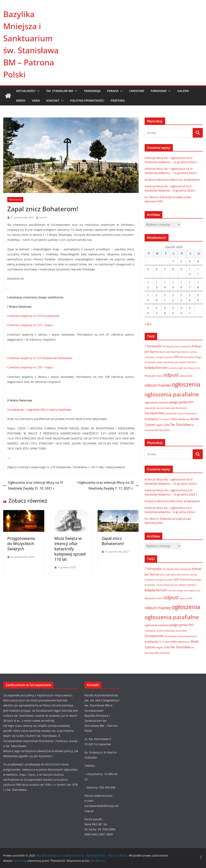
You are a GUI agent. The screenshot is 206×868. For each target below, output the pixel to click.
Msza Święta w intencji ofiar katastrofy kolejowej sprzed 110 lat (70, 549)
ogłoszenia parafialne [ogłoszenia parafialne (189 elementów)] (172, 394)
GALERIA (183, 91)
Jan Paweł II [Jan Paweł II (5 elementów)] (181, 362)
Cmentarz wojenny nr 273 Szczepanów (33, 316)
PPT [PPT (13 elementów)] (191, 402)
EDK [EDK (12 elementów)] (176, 357)
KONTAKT (53, 101)
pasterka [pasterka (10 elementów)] (163, 402)
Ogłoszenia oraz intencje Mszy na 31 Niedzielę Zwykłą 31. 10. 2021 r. (33, 485)
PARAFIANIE (159, 91)
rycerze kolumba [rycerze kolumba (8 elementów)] (165, 408)
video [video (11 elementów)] (174, 419)
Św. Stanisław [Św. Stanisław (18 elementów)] (180, 425)
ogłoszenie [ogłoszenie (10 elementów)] (151, 402)
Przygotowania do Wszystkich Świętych (21, 544)
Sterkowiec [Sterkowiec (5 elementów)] (181, 408)
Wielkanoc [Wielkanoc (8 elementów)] (184, 419)
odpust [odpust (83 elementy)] (171, 375)
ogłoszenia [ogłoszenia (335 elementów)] (186, 384)
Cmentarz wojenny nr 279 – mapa (30, 367)
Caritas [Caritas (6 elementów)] (193, 352)
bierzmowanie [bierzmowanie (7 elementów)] (183, 346)
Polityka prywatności (87, 101)
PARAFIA (113, 91)
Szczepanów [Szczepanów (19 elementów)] (154, 413)
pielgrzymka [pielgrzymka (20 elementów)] (179, 402)
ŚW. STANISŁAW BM (60, 91)
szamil (43, 217)
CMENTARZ (137, 91)
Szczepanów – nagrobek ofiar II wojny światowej (39, 410)
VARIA (36, 101)
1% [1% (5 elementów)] (164, 346)
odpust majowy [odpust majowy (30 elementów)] (158, 385)
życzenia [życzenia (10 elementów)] (164, 430)
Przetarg (118, 101)
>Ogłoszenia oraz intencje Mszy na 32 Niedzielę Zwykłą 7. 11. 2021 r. (108, 485)
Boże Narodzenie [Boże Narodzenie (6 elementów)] (180, 352)
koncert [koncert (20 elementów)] (162, 368)
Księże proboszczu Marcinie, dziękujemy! (172, 180)
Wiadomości (15, 200)
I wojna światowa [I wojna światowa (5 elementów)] (165, 362)
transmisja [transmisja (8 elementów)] (170, 413)
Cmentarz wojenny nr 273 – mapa (30, 325)
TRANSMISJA (92, 91)
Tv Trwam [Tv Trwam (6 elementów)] (164, 419)
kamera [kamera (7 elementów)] (192, 362)
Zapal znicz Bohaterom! (113, 541)
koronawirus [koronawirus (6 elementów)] (190, 368)
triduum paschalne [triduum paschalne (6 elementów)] (187, 413)
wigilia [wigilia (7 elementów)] (160, 425)
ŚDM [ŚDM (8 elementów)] (167, 425)
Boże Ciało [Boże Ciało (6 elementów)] (165, 352)
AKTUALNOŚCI (26, 91)
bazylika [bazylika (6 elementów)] (170, 346)
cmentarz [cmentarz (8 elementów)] (150, 357)
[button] (38, 91)
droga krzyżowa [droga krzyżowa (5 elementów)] (164, 357)
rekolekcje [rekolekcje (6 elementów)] (150, 408)
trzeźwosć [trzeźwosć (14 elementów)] (151, 419)
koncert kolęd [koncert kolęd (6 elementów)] (176, 368)
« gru (148, 324)
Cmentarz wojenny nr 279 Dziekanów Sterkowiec (40, 358)
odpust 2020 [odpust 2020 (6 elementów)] (186, 376)
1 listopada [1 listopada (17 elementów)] (153, 346)
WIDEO (21, 101)
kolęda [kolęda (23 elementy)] (150, 368)
